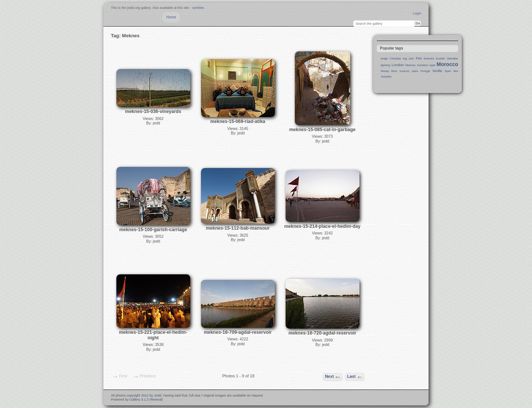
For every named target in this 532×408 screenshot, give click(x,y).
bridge (384, 59)
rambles (198, 8)
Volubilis (386, 77)
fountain (441, 59)
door (412, 59)
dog (405, 59)
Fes (419, 58)
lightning (385, 65)
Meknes (410, 65)
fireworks (429, 59)
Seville (437, 71)
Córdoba (395, 59)
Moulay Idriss (389, 71)
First (120, 377)
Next (333, 377)
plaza (415, 71)
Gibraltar (452, 59)
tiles (456, 71)
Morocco (447, 64)
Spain (448, 71)
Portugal (425, 71)
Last (355, 377)
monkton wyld (426, 65)
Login (417, 13)
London (398, 65)
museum (405, 71)
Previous (144, 377)
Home (171, 17)
